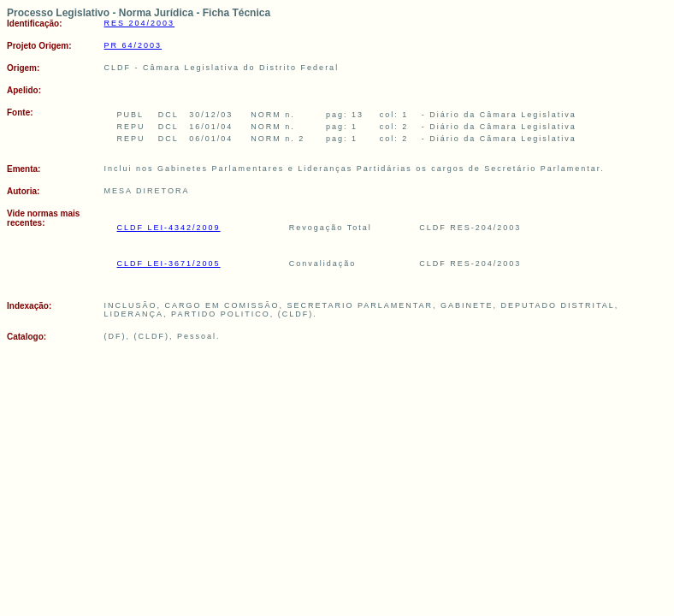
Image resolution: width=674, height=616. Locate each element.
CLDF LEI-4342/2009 (169, 228)
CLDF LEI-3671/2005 (169, 264)
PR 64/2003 (133, 45)
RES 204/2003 (140, 23)
